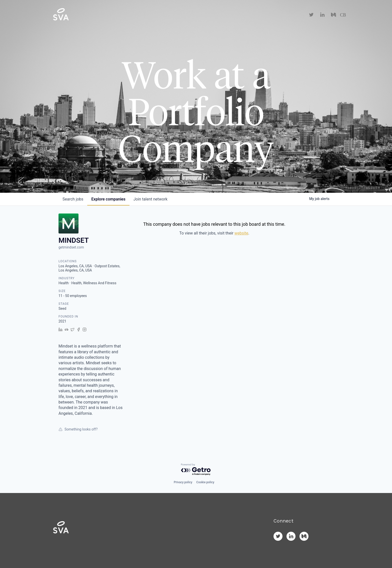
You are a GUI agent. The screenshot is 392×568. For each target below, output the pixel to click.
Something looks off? (78, 429)
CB (343, 15)
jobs (73, 199)
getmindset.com (71, 247)
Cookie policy (205, 482)
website (241, 233)
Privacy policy (183, 482)
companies (108, 199)
